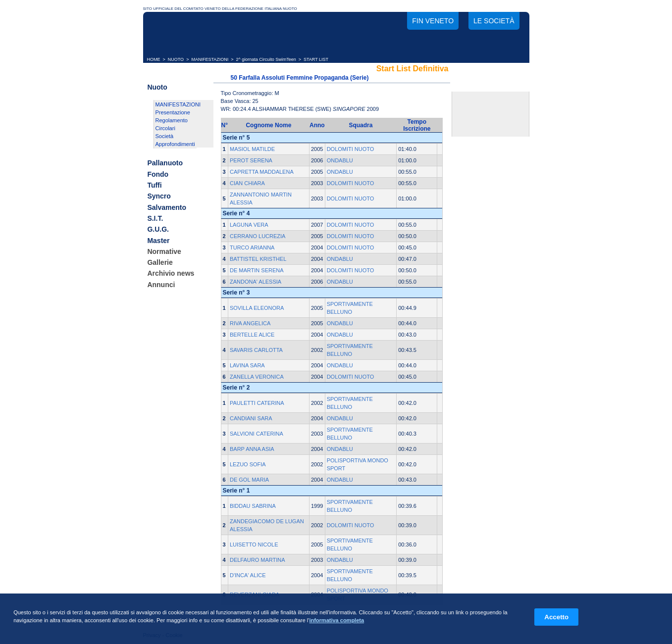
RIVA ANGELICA (250, 323)
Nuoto (157, 87)
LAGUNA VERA (249, 225)
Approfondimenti (175, 144)
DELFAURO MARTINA (258, 560)
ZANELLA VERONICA (257, 377)
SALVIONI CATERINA (257, 434)
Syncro (159, 197)
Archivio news (171, 274)
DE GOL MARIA (249, 480)
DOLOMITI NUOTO (351, 149)
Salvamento (167, 207)
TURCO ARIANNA (252, 248)
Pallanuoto (165, 163)
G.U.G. (158, 230)
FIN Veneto (433, 21)
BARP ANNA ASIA (252, 449)
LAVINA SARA (247, 365)
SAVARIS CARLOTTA (256, 350)
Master (158, 241)
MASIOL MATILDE (252, 149)
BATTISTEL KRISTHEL (258, 259)
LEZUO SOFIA (248, 464)
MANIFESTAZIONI (210, 59)
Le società (494, 21)
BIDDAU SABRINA (253, 506)
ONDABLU (340, 160)
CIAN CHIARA (247, 183)
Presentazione (173, 112)
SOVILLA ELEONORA (257, 308)
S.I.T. (155, 218)
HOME (154, 59)
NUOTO (176, 59)
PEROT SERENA (251, 160)
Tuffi (154, 185)
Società (165, 136)
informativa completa (336, 620)
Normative (164, 251)
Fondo (158, 174)
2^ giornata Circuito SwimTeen (266, 59)
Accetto (556, 617)
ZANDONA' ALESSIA (256, 282)
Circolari (165, 128)
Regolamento (172, 120)
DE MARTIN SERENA (257, 270)
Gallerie (160, 262)
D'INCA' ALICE (248, 575)
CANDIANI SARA (251, 418)
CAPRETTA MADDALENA (262, 172)
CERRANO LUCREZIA (258, 236)
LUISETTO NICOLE (254, 545)
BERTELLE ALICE (252, 335)
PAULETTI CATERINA (257, 403)
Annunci (161, 285)
